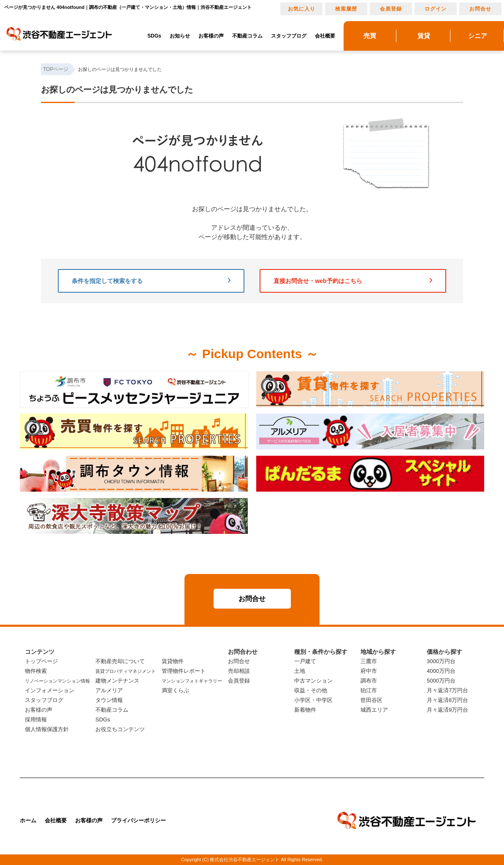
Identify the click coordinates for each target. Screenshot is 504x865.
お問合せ (480, 9)
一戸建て (305, 661)
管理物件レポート (184, 671)
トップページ (41, 661)
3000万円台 (441, 661)
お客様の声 (211, 36)
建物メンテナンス (117, 681)
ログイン (436, 9)
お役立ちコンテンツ (120, 729)
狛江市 (369, 690)
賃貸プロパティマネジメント (126, 671)
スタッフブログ (289, 36)
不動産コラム (247, 36)
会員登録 (391, 9)
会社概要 (325, 36)
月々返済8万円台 (447, 700)
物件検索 (36, 671)
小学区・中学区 (313, 700)
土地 (300, 671)
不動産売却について (120, 661)
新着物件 (305, 710)
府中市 (369, 671)
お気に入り (302, 9)
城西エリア (374, 710)
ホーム (28, 820)
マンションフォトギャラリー (192, 681)
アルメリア (109, 690)
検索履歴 (346, 9)
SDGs (154, 36)
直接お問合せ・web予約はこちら (353, 281)
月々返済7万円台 (447, 690)
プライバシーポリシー (138, 820)
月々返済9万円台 (447, 710)
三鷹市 (369, 661)
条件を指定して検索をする (151, 281)
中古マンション (313, 681)
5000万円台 (441, 681)
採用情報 (36, 719)
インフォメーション (50, 690)
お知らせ (180, 36)
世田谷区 (371, 700)
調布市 (369, 681)
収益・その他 (311, 690)
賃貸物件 (173, 661)
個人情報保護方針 (47, 729)
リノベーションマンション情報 (57, 681)
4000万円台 (441, 671)
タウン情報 (109, 700)
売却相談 (239, 671)
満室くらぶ (175, 690)
